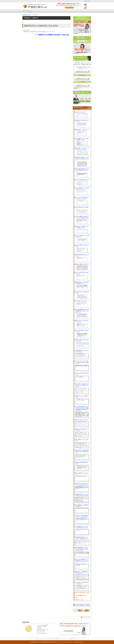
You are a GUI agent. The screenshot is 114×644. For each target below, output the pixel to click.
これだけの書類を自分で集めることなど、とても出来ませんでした (82, 217)
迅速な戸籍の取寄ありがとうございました (82, 255)
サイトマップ (87, 1)
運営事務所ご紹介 (57, 639)
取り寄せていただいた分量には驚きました (82, 292)
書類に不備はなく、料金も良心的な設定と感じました (82, 283)
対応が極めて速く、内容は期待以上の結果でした (82, 506)
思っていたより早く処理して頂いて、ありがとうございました (82, 198)
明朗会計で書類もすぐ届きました (82, 264)
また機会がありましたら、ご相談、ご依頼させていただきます (82, 527)
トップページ (31, 639)
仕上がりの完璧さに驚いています (82, 180)
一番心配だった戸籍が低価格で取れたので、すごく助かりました (82, 516)
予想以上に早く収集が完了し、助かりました (82, 430)
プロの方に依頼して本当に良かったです (82, 246)
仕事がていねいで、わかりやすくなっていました (82, 321)
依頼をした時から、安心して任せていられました (82, 340)
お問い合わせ (52, 639)
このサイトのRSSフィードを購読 (82, 605)
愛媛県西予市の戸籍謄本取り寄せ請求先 (41, 26)
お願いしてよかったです (80, 112)
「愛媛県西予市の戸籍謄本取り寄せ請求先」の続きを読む (53, 35)
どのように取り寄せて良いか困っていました (82, 273)
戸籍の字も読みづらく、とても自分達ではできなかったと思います (82, 495)
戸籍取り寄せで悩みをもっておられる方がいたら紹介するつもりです (82, 159)
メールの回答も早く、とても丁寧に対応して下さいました (82, 188)
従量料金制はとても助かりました (82, 130)
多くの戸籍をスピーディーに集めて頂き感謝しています (82, 139)
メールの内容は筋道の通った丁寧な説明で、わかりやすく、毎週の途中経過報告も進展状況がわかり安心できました (82, 409)
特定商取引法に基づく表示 (73, 639)
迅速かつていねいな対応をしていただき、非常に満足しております (82, 484)
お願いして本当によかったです (82, 420)
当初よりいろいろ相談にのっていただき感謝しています (82, 227)
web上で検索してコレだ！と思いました (82, 440)
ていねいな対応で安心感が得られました (82, 374)
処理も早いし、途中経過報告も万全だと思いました (82, 572)
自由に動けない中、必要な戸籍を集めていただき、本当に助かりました (82, 452)
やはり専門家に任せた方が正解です (82, 208)
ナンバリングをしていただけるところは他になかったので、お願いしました (82, 362)
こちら (77, 598)
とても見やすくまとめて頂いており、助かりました (82, 583)
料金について (41, 639)
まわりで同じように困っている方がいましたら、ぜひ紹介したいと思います (82, 385)
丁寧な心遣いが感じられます (81, 301)
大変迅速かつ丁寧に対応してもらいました (82, 121)
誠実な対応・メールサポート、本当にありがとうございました (82, 149)
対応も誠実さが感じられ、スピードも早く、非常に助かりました (82, 538)
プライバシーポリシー (65, 639)
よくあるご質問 (47, 639)
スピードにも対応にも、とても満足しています (82, 236)
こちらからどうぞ (44, 633)
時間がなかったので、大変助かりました (82, 397)
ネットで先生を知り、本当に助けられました (82, 331)
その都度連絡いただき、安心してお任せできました (82, 351)
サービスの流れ (36, 639)
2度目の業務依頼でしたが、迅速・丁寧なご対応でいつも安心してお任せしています (82, 549)
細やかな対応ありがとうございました (82, 474)
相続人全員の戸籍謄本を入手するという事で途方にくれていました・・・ (82, 170)
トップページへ (28, 11)
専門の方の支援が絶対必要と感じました (82, 463)
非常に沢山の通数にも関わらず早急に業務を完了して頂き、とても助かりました (82, 311)
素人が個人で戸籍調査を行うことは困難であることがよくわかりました (82, 561)
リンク (79, 639)
